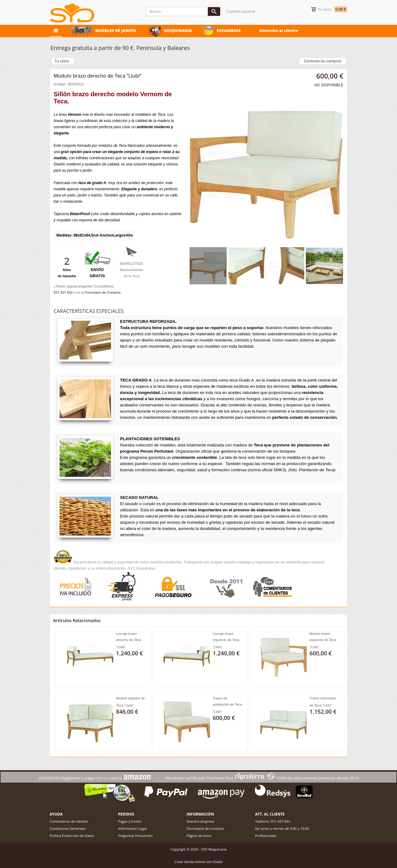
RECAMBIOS (229, 30)
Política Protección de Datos (72, 836)
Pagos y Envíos (130, 821)
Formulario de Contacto (103, 292)
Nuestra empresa (201, 821)
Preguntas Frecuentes (136, 836)
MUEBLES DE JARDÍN (116, 30)
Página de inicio (199, 836)
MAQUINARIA (178, 30)
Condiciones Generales (68, 828)
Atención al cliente (279, 30)
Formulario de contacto (205, 828)
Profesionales (266, 836)
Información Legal (132, 828)
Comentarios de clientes (69, 821)
